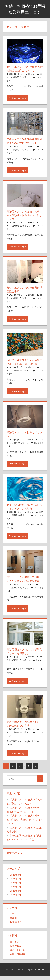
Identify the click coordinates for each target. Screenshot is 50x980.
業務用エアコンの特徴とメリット (24, 434)
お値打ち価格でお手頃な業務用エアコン (25, 9)
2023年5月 (15, 890)
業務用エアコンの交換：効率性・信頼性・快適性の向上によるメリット (24, 215)
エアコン (14, 918)
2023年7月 (15, 882)
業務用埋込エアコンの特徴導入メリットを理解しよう (24, 655)
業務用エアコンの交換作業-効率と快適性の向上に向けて (25, 69)
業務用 (16, 77)
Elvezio (31, 74)
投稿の (15, 950)
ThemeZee (39, 973)
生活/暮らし (25, 77)
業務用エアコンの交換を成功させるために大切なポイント (24, 141)
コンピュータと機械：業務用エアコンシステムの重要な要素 (24, 581)
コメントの (18, 954)
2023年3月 (15, 898)
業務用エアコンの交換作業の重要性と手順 (24, 289)
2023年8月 (15, 878)
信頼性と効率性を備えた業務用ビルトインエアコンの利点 (24, 362)
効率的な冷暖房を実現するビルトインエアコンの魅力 (24, 507)
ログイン (14, 945)
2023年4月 (15, 894)
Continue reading (17, 98)
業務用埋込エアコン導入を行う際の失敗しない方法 (24, 727)
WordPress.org (18, 958)
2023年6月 (15, 886)
